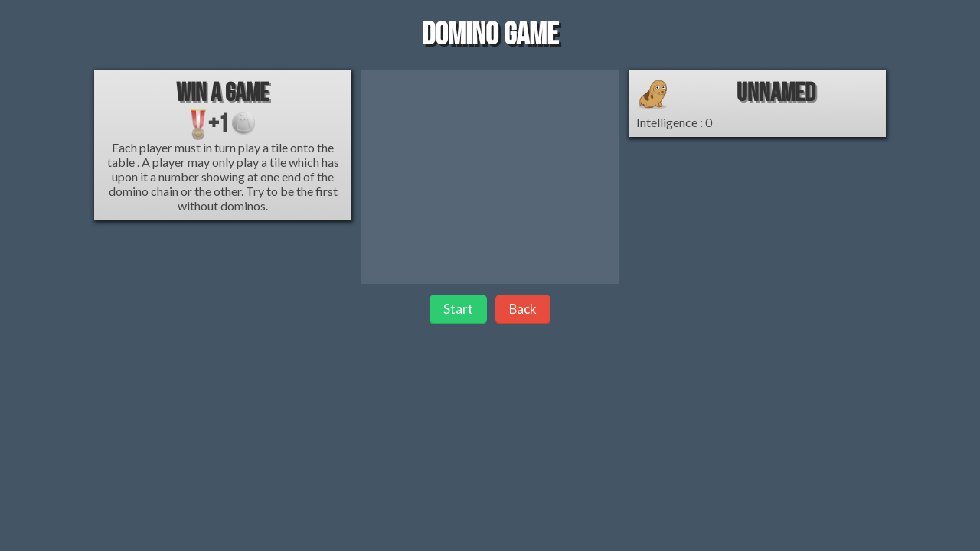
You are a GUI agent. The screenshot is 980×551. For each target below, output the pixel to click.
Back (523, 309)
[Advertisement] (490, 177)
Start (458, 309)
